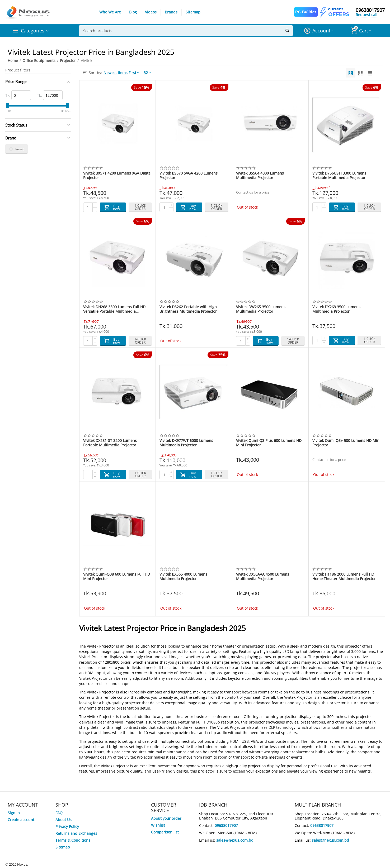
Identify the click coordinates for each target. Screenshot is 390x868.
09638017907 (370, 10)
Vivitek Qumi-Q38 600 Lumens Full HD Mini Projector (117, 576)
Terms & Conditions (73, 840)
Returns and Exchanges (76, 833)
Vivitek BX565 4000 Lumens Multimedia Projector (183, 576)
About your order (166, 818)
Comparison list (165, 832)
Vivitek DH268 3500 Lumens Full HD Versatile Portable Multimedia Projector (114, 309)
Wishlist (158, 825)
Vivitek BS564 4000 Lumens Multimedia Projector (260, 175)
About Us (64, 820)
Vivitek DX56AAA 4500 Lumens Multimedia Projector (263, 576)
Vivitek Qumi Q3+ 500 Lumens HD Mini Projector (346, 443)
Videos (151, 12)
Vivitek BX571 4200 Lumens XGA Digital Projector (117, 175)
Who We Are (110, 12)
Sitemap (193, 12)
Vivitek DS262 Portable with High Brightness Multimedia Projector (188, 309)
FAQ (59, 813)
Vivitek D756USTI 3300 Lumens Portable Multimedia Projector (339, 175)
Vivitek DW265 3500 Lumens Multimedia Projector (261, 309)
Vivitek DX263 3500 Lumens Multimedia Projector (336, 309)
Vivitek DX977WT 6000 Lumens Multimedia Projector (186, 443)
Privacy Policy (67, 826)
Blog (133, 12)
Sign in (14, 813)
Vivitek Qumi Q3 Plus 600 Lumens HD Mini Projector (269, 443)
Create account (21, 820)
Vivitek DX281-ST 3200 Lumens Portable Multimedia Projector (110, 443)
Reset (17, 149)
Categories (33, 31)
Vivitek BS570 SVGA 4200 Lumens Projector (189, 175)
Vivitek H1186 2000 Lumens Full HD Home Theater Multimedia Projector (344, 576)
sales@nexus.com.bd (235, 840)
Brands (171, 12)
